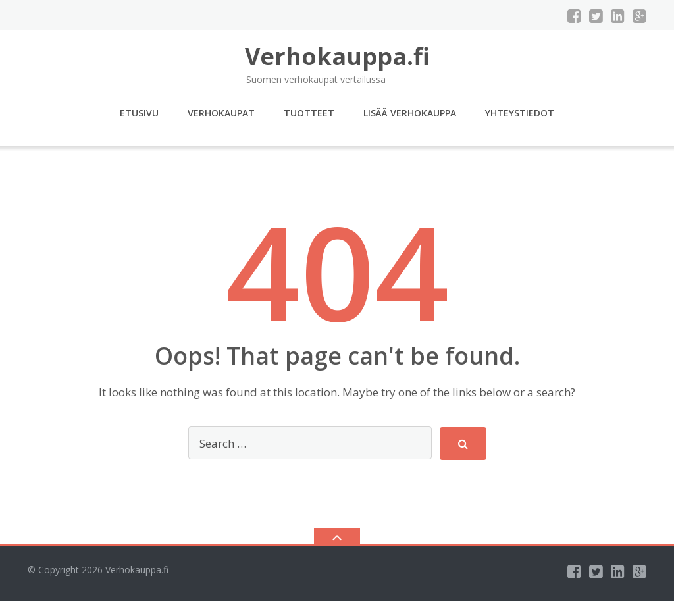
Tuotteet (309, 113)
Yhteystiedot (520, 113)
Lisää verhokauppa (410, 113)
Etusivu (139, 113)
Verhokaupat (221, 113)
